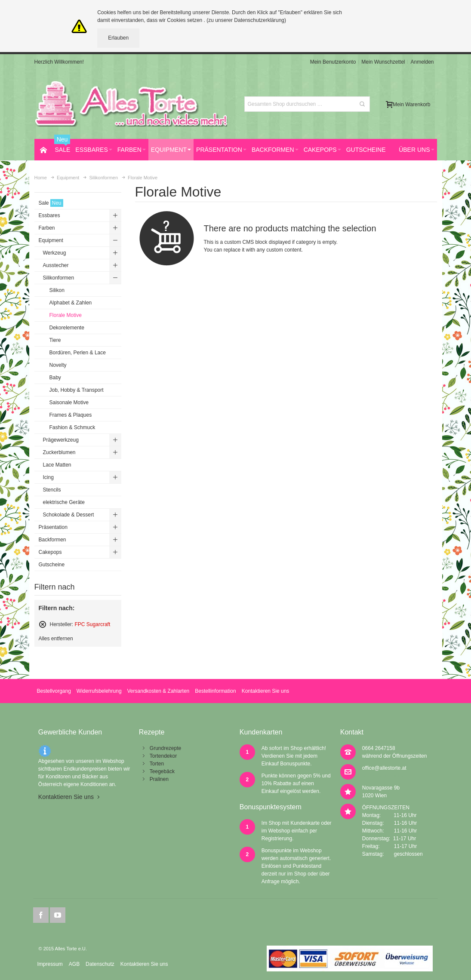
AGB (74, 964)
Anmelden (422, 62)
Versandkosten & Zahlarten (159, 691)
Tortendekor (163, 756)
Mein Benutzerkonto (333, 62)
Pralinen (159, 779)
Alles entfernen (56, 639)
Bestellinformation (215, 691)
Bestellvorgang (54, 691)
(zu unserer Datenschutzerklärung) (246, 20)
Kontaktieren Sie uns (266, 691)
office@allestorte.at (384, 768)
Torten (157, 764)
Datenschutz (100, 964)
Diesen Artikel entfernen (43, 624)
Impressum (50, 964)
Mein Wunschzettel (383, 62)
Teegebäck (162, 771)
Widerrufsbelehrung (99, 691)
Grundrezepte (165, 748)
